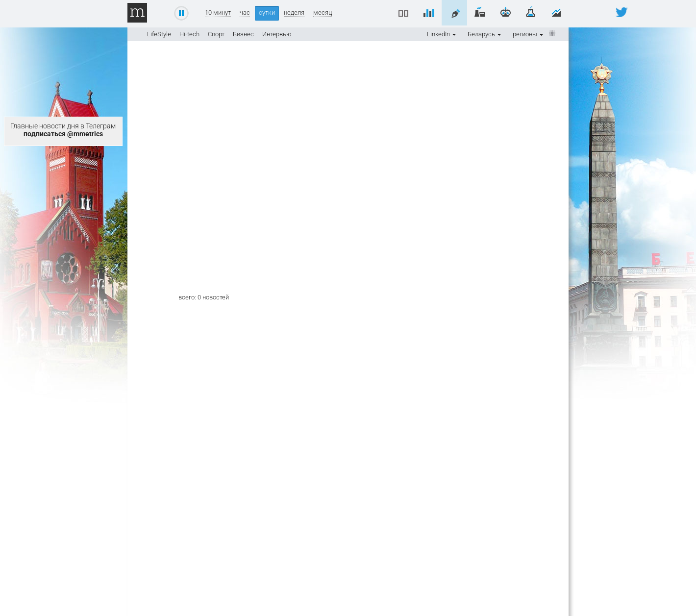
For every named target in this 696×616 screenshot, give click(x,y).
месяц (323, 13)
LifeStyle (159, 34)
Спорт (216, 34)
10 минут (218, 13)
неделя (294, 13)
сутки (267, 12)
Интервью (277, 34)
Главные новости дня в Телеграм (63, 130)
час (245, 13)
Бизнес (243, 34)
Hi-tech (189, 34)
